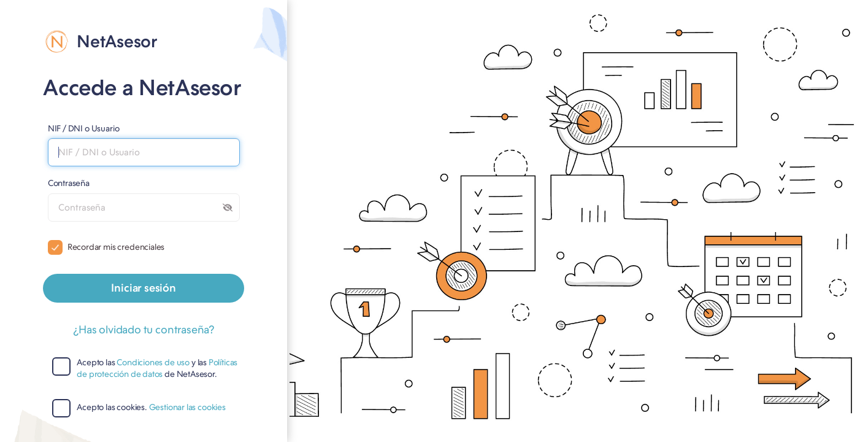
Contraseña (69, 183)
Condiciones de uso (153, 363)
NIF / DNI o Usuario (84, 128)
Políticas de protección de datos (157, 368)
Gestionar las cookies (187, 407)
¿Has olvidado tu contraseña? (144, 329)
